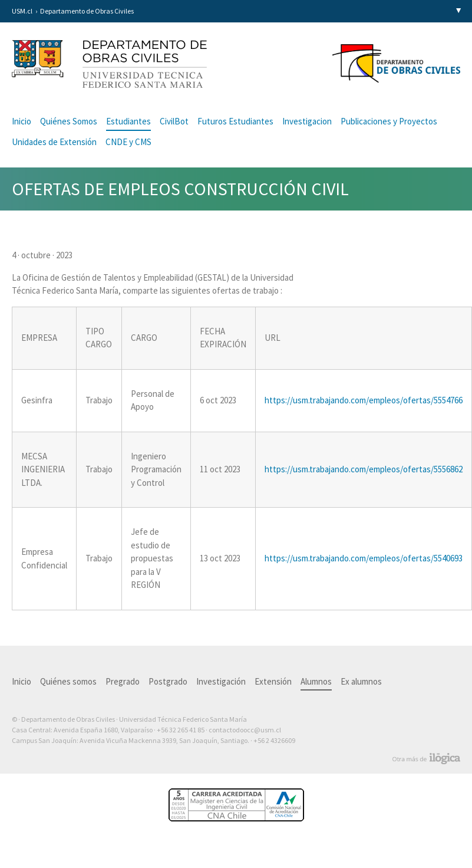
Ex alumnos (361, 681)
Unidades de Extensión (54, 142)
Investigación (221, 681)
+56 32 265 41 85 (181, 730)
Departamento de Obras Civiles (87, 11)
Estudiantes (128, 121)
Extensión (273, 681)
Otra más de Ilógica (426, 759)
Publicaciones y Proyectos (389, 121)
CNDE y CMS (128, 142)
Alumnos (316, 681)
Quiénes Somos (69, 121)
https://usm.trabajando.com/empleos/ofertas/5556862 (364, 469)
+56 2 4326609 (274, 740)
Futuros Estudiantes (235, 121)
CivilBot (174, 121)
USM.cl (22, 11)
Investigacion (307, 121)
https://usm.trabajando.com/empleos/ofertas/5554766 (364, 400)
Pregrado (123, 681)
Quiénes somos (68, 681)
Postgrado (168, 681)
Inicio (22, 121)
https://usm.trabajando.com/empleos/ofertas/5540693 (364, 558)
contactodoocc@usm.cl (245, 730)
